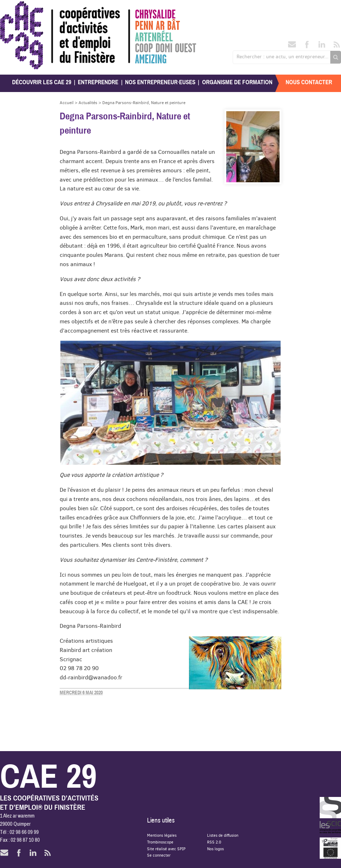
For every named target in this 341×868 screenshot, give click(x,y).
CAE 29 (15, 8)
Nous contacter (309, 82)
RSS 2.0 (214, 842)
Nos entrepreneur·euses (160, 82)
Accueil (67, 103)
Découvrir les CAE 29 (42, 82)
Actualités (88, 103)
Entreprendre (98, 82)
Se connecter (159, 855)
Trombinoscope (160, 842)
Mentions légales (162, 835)
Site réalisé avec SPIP (166, 849)
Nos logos (215, 849)
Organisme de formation (237, 82)
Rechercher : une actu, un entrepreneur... (283, 56)
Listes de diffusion (223, 835)
